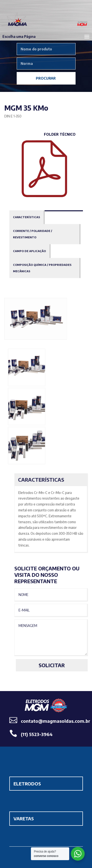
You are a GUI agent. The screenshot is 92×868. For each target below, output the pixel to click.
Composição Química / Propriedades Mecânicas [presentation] (42, 268)
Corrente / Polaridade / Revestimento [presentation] (33, 234)
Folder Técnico (60, 134)
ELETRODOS (27, 784)
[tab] (27, 217)
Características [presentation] (26, 217)
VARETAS (24, 818)
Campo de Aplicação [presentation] (29, 251)
